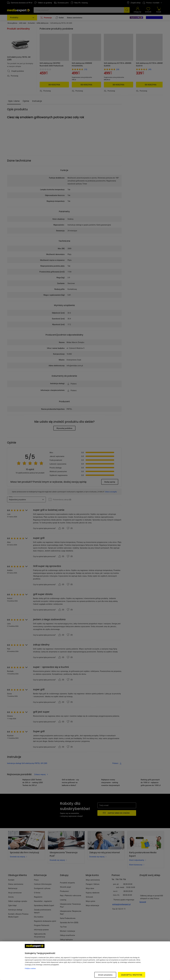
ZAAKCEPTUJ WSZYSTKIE (132, 975)
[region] (85, 961)
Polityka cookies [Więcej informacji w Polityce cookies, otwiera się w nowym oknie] (30, 968)
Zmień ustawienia (105, 975)
